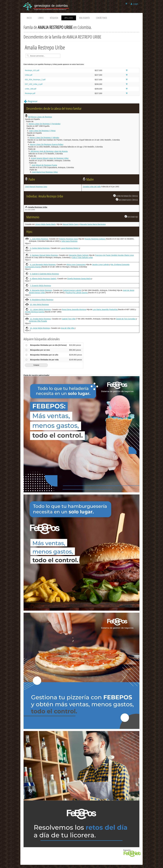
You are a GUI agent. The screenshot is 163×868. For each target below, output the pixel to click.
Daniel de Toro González (126, 319)
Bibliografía (84, 18)
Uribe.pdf (29, 75)
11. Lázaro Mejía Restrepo (40, 309)
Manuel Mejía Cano (70, 224)
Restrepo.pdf (30, 93)
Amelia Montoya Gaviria (35, 312)
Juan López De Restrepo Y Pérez (42, 131)
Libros (41, 18)
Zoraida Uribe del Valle (92, 187)
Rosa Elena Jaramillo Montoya (74, 309)
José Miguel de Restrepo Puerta (44, 165)
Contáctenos (102, 18)
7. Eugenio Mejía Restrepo (40, 286)
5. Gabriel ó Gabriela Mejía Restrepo (44, 274)
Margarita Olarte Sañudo (79, 255)
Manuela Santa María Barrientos (93, 224)
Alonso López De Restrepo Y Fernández (44, 124)
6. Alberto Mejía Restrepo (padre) (43, 279)
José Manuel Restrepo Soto (36, 187)
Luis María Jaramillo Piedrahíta (105, 309)
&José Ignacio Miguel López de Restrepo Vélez (50, 158)
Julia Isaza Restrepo (69, 241)
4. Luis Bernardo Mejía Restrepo (43, 265)
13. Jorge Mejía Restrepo (40, 328)
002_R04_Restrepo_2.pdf (35, 80)
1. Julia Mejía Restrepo (39, 239)
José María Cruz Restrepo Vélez (45, 172)
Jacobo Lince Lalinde (101, 265)
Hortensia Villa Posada (38, 321)
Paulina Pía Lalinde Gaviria (77, 293)
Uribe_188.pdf (31, 89)
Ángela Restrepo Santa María (79, 279)
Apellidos (69, 18)
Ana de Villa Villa (68, 328)
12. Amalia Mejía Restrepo (40, 319)
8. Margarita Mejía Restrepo (41, 290)
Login (136, 4)
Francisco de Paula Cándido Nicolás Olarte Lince (114, 255)
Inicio (29, 18)
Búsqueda (54, 18)
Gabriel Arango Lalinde (72, 290)
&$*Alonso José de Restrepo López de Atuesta (49, 151)
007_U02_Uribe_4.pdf (34, 84)
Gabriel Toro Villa (69, 319)
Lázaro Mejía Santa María (45, 224)
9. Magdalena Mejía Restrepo (42, 300)
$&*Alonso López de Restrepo (40, 117)
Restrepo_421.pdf (32, 70)
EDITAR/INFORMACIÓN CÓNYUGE (126, 196)
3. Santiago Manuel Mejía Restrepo (44, 255)
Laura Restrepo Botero (70, 248)
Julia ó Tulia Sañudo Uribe (82, 257)
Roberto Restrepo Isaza (69, 239)
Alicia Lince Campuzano (76, 265)
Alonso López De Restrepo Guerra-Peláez (47, 144)
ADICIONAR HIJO (131, 217)
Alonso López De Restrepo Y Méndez (44, 138)
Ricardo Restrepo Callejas (95, 239)
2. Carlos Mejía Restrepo (40, 248)
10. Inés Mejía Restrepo (39, 304)
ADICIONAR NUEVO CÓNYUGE (127, 200)
